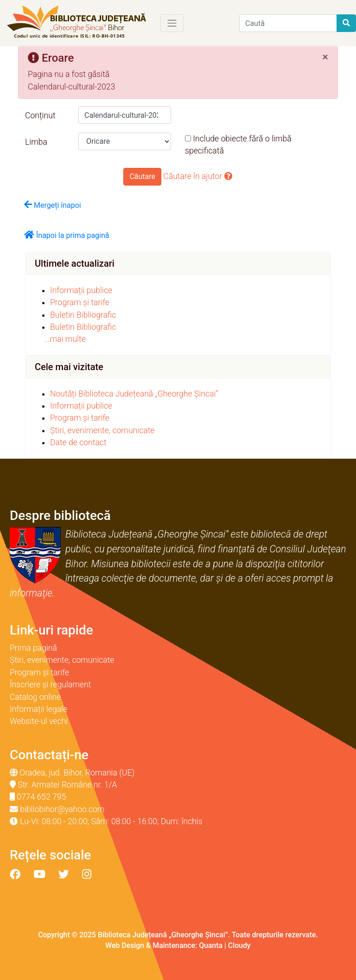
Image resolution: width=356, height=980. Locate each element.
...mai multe (65, 339)
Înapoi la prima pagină (67, 235)
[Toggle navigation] (172, 23)
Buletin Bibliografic (83, 315)
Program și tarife (80, 302)
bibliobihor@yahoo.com (62, 809)
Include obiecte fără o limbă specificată (238, 145)
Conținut (40, 115)
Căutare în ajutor (198, 176)
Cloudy (239, 945)
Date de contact (78, 442)
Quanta (211, 945)
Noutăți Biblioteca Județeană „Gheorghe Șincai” (134, 394)
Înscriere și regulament (50, 685)
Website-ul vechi (39, 721)
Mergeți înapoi (53, 205)
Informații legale (38, 709)
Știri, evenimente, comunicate (102, 430)
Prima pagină (33, 648)
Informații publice (81, 290)
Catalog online (35, 697)
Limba (36, 142)
